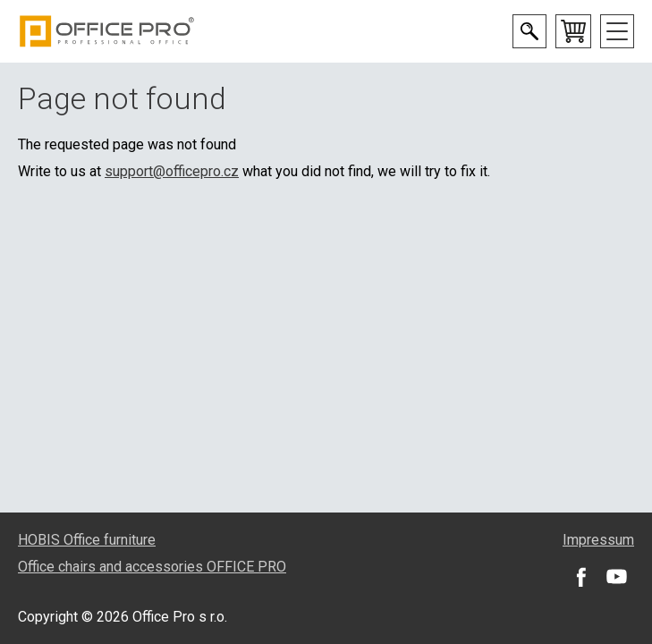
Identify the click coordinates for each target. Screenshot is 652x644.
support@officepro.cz (172, 171)
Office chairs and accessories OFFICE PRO (152, 567)
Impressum (598, 540)
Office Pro (107, 31)
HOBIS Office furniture (87, 540)
